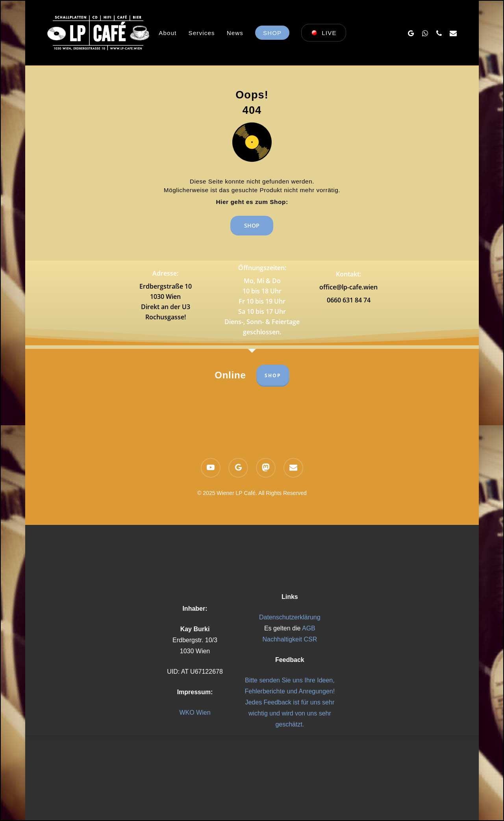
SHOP (273, 375)
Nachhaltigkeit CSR (290, 639)
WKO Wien (195, 713)
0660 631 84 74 (349, 300)
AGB (309, 628)
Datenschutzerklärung (290, 617)
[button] (252, 223)
